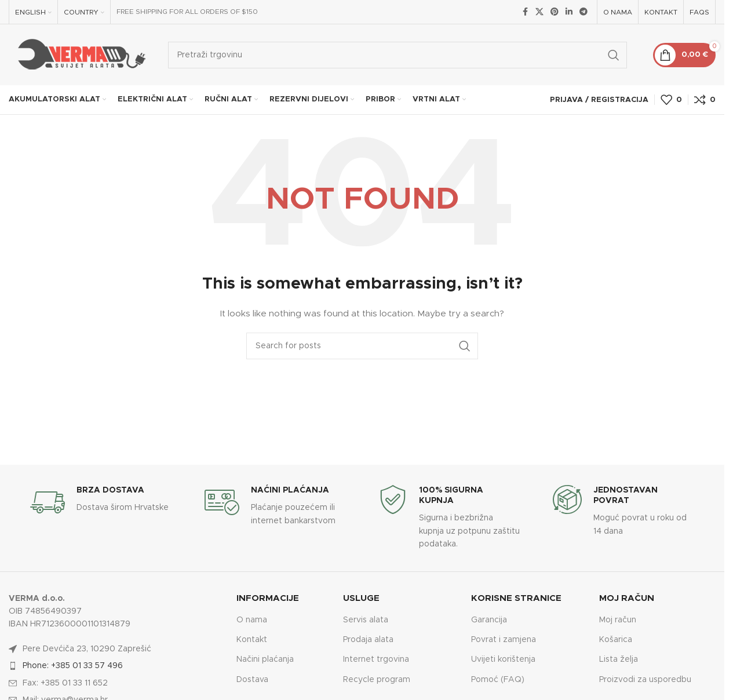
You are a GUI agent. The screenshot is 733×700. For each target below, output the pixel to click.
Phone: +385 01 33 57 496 (73, 666)
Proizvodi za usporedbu (645, 680)
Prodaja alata (368, 640)
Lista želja (619, 659)
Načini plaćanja (265, 659)
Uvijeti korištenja (503, 659)
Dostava (252, 680)
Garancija (489, 620)
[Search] (398, 55)
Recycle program (377, 680)
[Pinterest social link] (555, 12)
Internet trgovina (376, 659)
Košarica (616, 640)
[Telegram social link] (584, 12)
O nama (252, 620)
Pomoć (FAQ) (498, 680)
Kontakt (252, 640)
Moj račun (618, 620)
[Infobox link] (101, 502)
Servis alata (366, 620)
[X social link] (539, 12)
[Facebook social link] (525, 12)
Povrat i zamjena (504, 640)
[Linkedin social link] (569, 12)
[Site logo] (80, 54)
